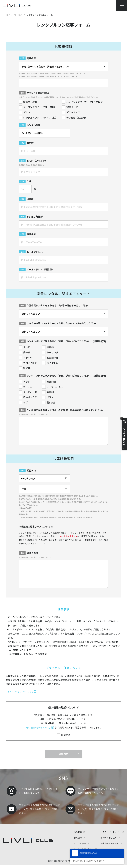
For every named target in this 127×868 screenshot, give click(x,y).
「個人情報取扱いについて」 (38, 728)
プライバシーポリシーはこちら (22, 692)
